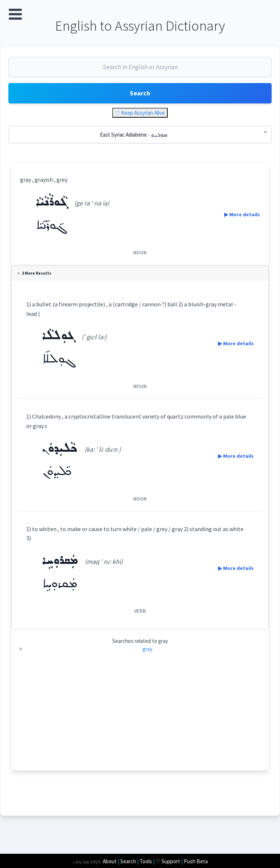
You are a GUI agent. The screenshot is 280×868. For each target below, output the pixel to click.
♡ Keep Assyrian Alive (140, 113)
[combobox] (140, 71)
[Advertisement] (140, 720)
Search (140, 94)
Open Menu (15, 14)
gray (147, 650)
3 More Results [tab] (35, 274)
